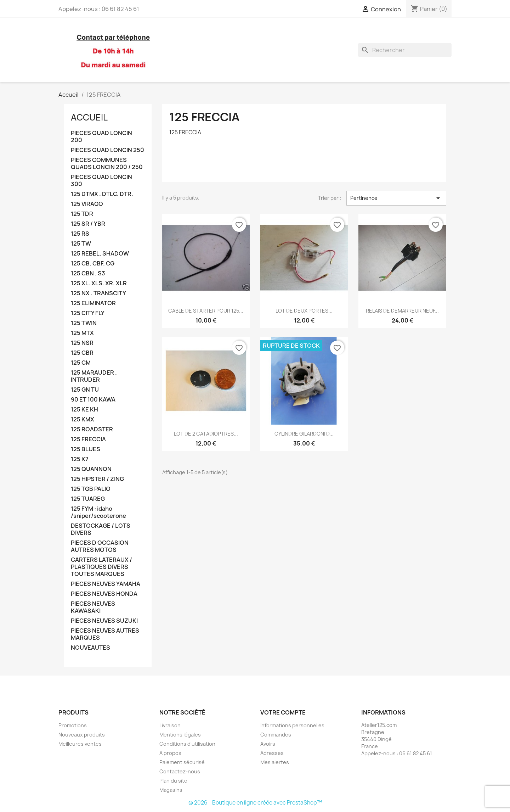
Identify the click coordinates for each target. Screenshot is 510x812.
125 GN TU (85, 390)
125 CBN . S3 (88, 273)
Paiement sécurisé (182, 762)
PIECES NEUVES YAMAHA (106, 584)
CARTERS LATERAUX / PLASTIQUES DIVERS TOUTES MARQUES (101, 567)
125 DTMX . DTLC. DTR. (102, 194)
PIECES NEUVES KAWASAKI (93, 607)
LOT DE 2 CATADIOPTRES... (206, 434)
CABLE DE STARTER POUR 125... (206, 311)
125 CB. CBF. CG (93, 264)
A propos (170, 753)
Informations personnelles (292, 725)
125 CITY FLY (88, 313)
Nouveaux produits (82, 735)
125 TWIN (84, 323)
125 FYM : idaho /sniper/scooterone (98, 512)
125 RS (80, 234)
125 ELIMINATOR (93, 303)
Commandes (276, 735)
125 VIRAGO (87, 204)
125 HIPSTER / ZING (97, 479)
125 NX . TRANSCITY (98, 293)
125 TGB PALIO (91, 489)
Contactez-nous (180, 771)
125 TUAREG (88, 499)
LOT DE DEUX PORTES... (304, 311)
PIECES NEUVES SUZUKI (104, 621)
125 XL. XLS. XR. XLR (99, 283)
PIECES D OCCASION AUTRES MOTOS (100, 546)
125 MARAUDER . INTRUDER (94, 376)
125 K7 (80, 459)
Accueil (89, 117)
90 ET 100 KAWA (93, 400)
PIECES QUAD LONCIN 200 (101, 137)
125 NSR (82, 343)
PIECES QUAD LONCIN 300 (101, 181)
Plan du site (173, 781)
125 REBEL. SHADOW (100, 254)
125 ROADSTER (92, 429)
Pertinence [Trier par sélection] (396, 198)
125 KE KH (84, 410)
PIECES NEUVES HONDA (104, 594)
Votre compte (283, 712)
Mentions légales (180, 735)
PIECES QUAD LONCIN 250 (107, 150)
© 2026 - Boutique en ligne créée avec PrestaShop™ (255, 803)
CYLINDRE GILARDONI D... (304, 434)
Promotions (73, 725)
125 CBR (82, 353)
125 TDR (82, 214)
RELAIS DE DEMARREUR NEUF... (402, 311)
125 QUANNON (91, 469)
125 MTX (82, 333)
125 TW (81, 244)
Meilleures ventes (80, 744)
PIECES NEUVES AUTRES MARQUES (105, 634)
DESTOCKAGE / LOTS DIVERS (101, 529)
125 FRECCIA (88, 439)
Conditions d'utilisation (187, 744)
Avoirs (268, 744)
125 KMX (83, 419)
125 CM (81, 363)
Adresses (272, 753)
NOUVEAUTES (90, 648)
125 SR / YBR (88, 224)
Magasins (171, 790)
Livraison (170, 725)
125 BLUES (86, 449)
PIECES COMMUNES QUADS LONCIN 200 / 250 (107, 164)
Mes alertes (275, 762)
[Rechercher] (405, 50)
